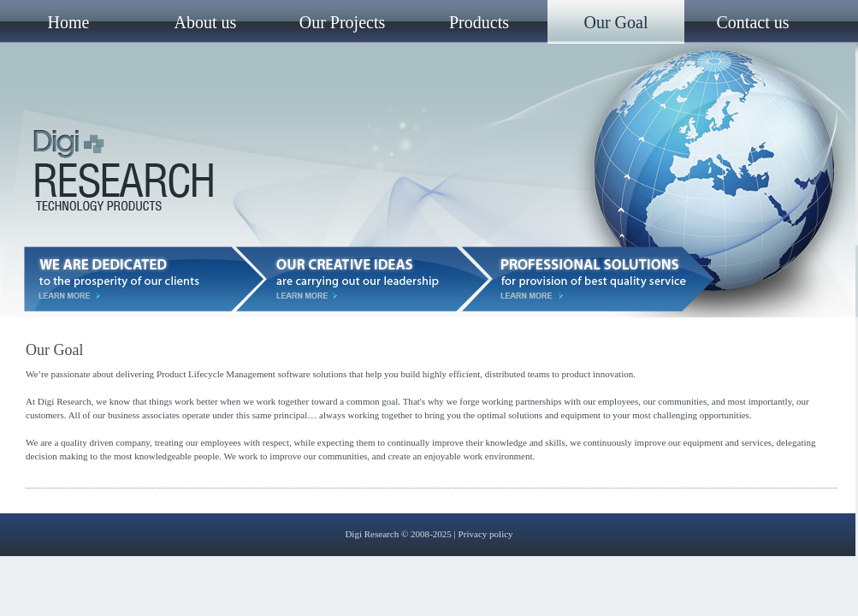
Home (69, 22)
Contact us (753, 22)
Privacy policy (486, 534)
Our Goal (616, 22)
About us (206, 22)
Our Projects (343, 22)
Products (479, 22)
